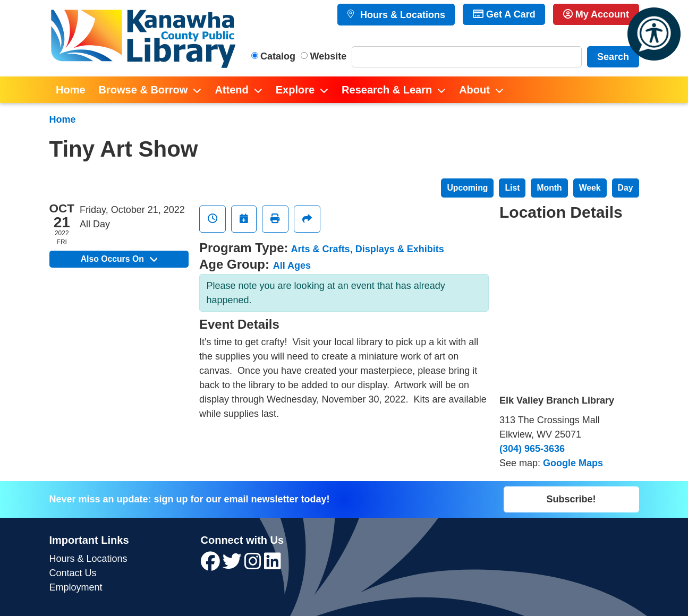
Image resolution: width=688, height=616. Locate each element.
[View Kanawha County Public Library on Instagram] (254, 565)
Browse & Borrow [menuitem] (143, 90)
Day (626, 188)
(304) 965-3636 (532, 449)
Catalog (278, 56)
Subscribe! (571, 499)
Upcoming (467, 188)
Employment (76, 587)
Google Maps (573, 463)
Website (329, 56)
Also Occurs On (119, 259)
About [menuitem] (474, 90)
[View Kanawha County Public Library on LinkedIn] (273, 565)
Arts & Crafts (321, 249)
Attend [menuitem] (231, 90)
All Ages (292, 266)
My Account (596, 14)
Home (63, 119)
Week (590, 188)
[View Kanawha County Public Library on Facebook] (212, 565)
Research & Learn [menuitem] (387, 90)
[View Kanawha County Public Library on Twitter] (233, 565)
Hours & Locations (401, 15)
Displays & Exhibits (400, 249)
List (512, 188)
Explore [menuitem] (295, 90)
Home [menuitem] (71, 90)
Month (549, 188)
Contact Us (73, 573)
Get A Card (504, 14)
